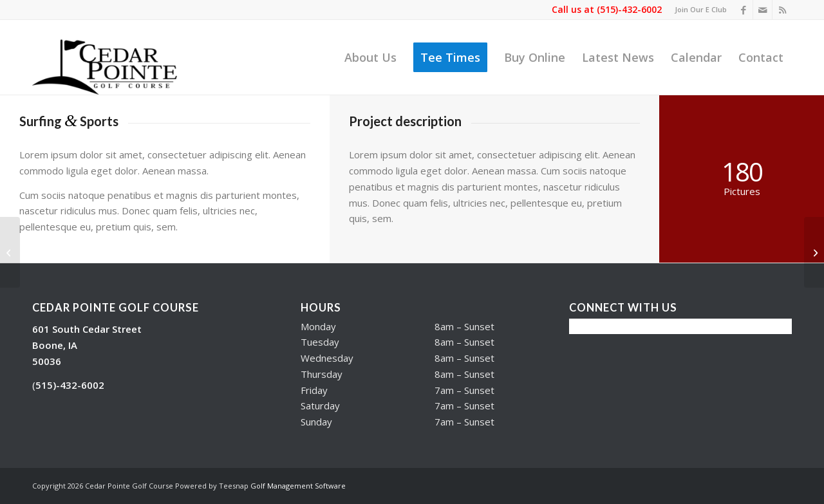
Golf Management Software (298, 486)
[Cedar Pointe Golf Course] (112, 57)
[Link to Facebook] (743, 10)
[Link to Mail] (763, 10)
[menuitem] (698, 10)
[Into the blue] (814, 252)
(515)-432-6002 (629, 9)
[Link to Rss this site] (782, 10)
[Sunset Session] (10, 252)
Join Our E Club (701, 9)
